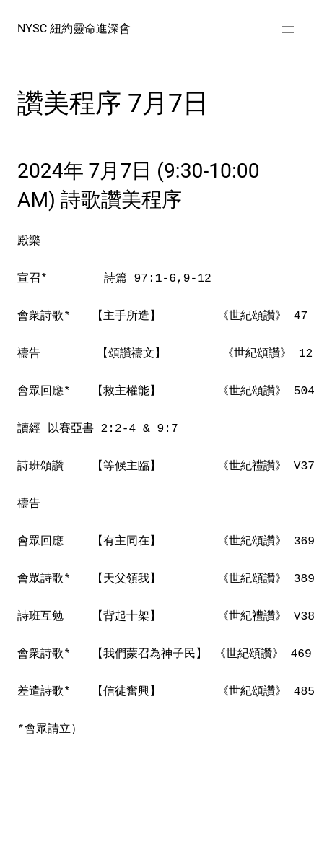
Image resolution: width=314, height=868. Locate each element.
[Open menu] (288, 30)
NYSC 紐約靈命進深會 (74, 29)
